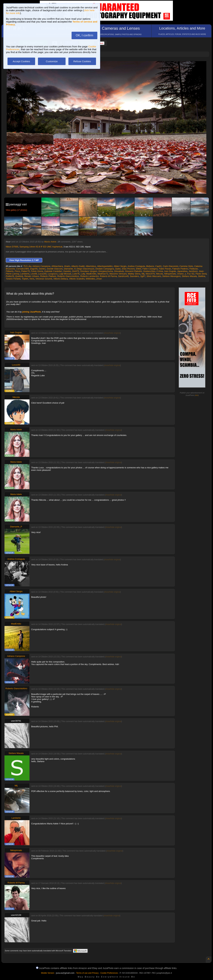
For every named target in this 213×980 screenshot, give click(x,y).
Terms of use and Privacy (87, 973)
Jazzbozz (193, 271)
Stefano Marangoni (171, 276)
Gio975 (76, 271)
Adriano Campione (41, 266)
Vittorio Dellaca (60, 279)
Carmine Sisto (186, 266)
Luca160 (42, 274)
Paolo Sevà (201, 274)
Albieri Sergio (120, 266)
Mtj (143, 274)
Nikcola (159, 274)
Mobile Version (48, 973)
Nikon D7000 (12, 247)
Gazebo (67, 271)
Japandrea (182, 271)
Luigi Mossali (65, 274)
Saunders (134, 276)
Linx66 (34, 274)
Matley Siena (134, 274)
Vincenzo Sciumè (44, 279)
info (197, 395)
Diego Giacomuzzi (85, 269)
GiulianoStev (149, 271)
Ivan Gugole (170, 271)
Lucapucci (53, 274)
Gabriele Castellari (53, 271)
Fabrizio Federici (180, 269)
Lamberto (25, 274)
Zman (99, 279)
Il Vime (160, 271)
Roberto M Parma (108, 276)
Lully (83, 274)
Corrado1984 (22, 269)
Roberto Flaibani (48, 276)
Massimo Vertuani (118, 274)
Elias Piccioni (128, 269)
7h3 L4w (27, 266)
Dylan (118, 269)
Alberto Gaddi (78, 266)
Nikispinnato (170, 274)
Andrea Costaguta (136, 266)
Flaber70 (25, 271)
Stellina (202, 276)
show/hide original (112, 333)
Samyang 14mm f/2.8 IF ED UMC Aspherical (41, 247)
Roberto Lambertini (89, 276)
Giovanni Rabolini (133, 271)
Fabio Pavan (165, 269)
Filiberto (10, 271)
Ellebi (138, 269)
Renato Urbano (32, 276)
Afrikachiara (57, 266)
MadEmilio (91, 274)
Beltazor (150, 266)
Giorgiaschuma (106, 271)
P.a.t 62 (191, 274)
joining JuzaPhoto (32, 312)
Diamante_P (70, 269)
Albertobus (91, 266)
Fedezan (194, 269)
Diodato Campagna (105, 269)
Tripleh (25, 279)
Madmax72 (103, 274)
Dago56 (34, 269)
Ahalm (67, 266)
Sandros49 (123, 276)
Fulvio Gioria (37, 271)
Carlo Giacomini (170, 266)
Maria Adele (50, 242)
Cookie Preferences (109, 973)
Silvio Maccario (154, 276)
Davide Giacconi (55, 269)
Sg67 (143, 276)
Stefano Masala (189, 276)
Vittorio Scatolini (77, 279)
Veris (32, 279)
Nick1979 (150, 274)
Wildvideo (90, 279)
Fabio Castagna (150, 269)
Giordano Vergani (89, 271)
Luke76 (76, 274)
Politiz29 (10, 276)
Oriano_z (181, 274)
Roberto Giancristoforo (68, 276)
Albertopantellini (105, 266)
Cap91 (158, 266)
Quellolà (19, 276)
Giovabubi (119, 271)
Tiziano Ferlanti (13, 279)
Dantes (42, 269)
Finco (17, 271)
